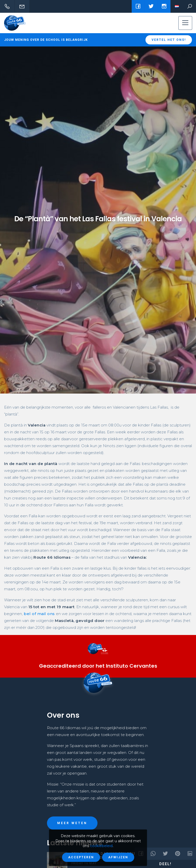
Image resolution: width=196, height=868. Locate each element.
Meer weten (72, 823)
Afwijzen (118, 857)
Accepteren (81, 857)
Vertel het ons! (169, 40)
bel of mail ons (39, 614)
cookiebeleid (101, 846)
